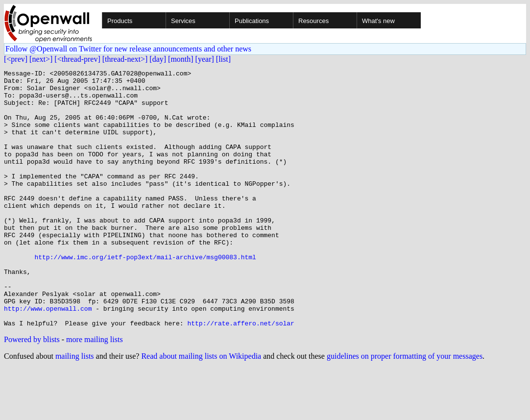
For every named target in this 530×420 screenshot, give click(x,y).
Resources (313, 21)
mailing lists (75, 408)
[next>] (41, 59)
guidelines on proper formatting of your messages (405, 408)
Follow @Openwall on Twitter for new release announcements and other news (128, 49)
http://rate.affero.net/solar (241, 374)
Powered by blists (32, 391)
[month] (181, 59)
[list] (223, 59)
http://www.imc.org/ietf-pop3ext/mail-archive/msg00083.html (145, 295)
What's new (378, 21)
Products (120, 21)
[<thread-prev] (77, 59)
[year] (205, 59)
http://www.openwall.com (48, 357)
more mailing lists (95, 391)
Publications (252, 21)
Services (183, 21)
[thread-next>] (125, 59)
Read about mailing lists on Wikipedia (201, 408)
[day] (158, 59)
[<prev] (16, 59)
